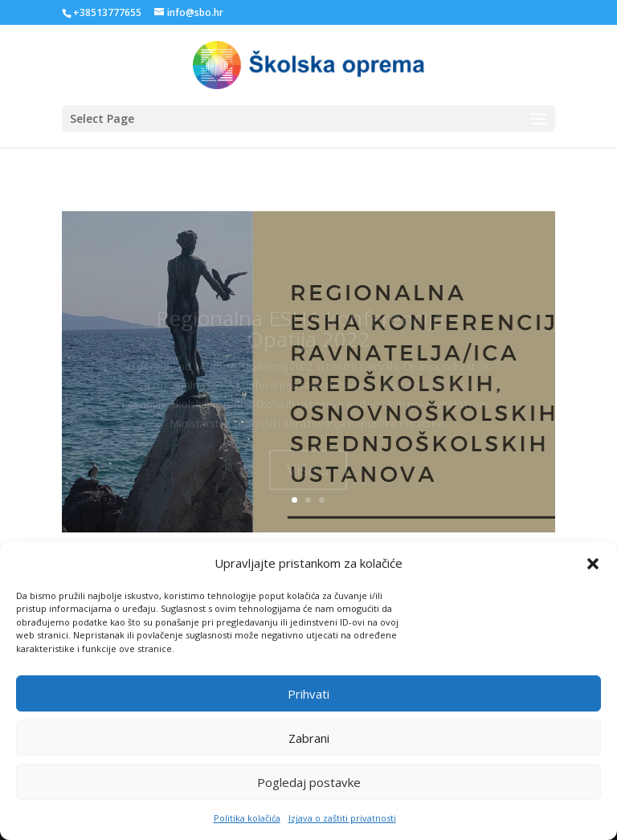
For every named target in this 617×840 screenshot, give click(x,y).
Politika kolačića (247, 828)
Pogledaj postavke (309, 792)
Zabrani (309, 748)
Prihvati (308, 703)
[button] (593, 574)
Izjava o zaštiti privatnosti (342, 828)
